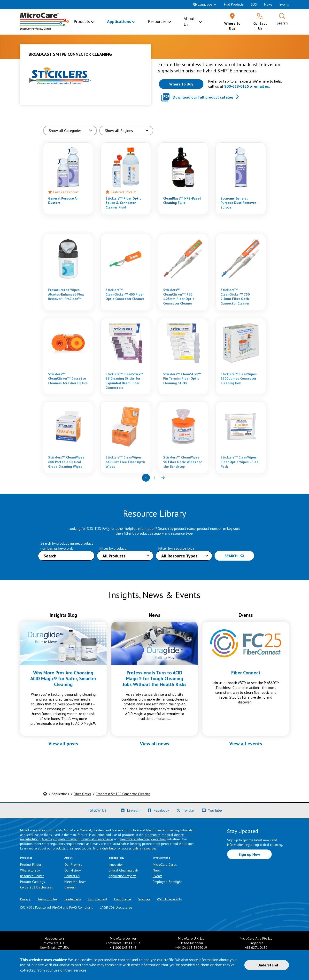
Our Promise (73, 864)
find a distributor (105, 848)
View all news (154, 744)
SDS (254, 4)
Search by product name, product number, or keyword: (67, 546)
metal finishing (69, 839)
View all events (246, 744)
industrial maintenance (97, 839)
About (69, 858)
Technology (116, 858)
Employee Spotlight (167, 882)
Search (234, 556)
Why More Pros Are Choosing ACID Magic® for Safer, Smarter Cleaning (63, 679)
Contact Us (72, 876)
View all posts (63, 744)
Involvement (161, 858)
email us (262, 86)
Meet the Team (75, 882)
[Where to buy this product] (181, 84)
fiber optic (49, 839)
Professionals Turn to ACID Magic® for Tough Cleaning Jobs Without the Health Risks (154, 679)
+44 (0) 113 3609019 (191, 948)
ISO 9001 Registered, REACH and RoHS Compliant (56, 907)
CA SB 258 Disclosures (36, 887)
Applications (119, 21)
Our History (73, 870)
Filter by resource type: (177, 548)
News (268, 4)
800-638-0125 (237, 86)
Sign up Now (249, 854)
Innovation (116, 864)
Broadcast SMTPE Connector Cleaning (123, 794)
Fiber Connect (246, 673)
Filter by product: (113, 548)
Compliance (123, 899)
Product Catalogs (32, 882)
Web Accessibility (169, 899)
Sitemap (144, 899)
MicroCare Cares (165, 864)
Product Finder (31, 864)
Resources (157, 21)
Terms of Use (47, 899)
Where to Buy (30, 870)
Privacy (25, 899)
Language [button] (203, 4)
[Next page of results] (163, 478)
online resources (145, 848)
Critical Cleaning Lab (123, 870)
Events (284, 4)
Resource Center (32, 876)
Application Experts (122, 876)
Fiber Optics (82, 794)
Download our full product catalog (203, 97)
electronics (152, 835)
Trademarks (73, 899)
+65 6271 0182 (256, 948)
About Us (189, 21)
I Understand (267, 965)
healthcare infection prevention (143, 839)
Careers (70, 887)
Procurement (98, 899)
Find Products (234, 4)
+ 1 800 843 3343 (123, 948)
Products (82, 21)
